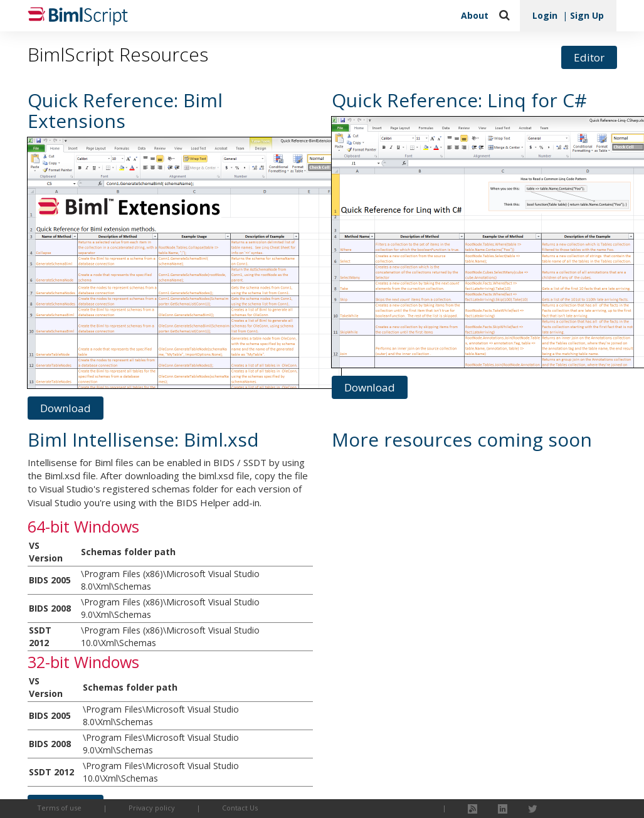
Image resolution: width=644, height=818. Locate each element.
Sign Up (587, 15)
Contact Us (240, 808)
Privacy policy (152, 808)
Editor (589, 57)
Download (66, 408)
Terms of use (59, 808)
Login (545, 15)
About (475, 15)
